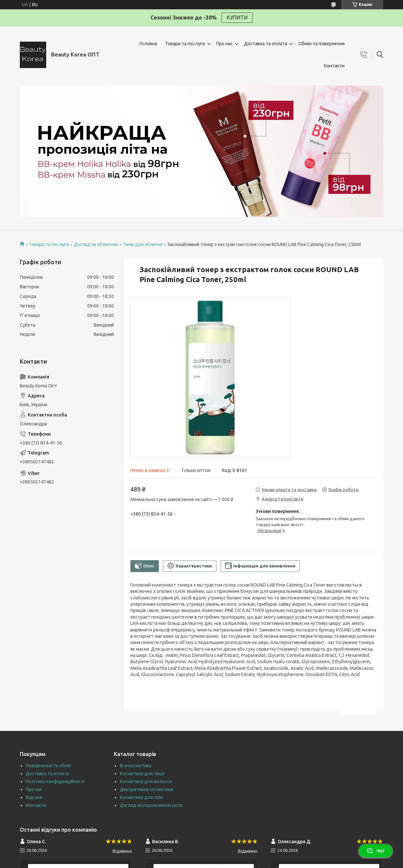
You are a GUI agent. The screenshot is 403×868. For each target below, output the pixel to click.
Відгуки (34, 797)
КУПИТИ (237, 18)
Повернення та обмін (49, 766)
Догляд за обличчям (96, 244)
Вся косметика (136, 766)
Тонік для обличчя (143, 244)
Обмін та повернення (321, 44)
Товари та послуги (185, 44)
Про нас (224, 44)
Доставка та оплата (266, 44)
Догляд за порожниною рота (151, 805)
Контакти (334, 66)
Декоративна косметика (146, 789)
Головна (148, 44)
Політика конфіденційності (55, 781)
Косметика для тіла (141, 797)
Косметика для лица (142, 774)
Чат (376, 851)
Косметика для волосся (146, 781)
